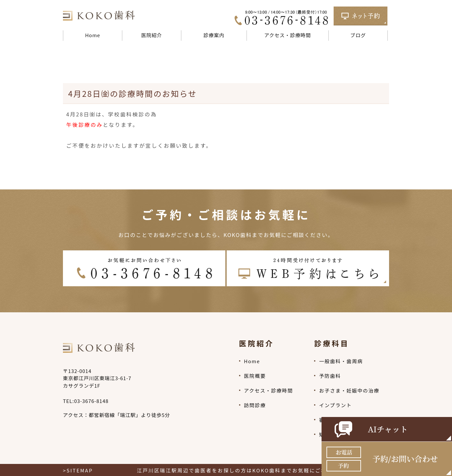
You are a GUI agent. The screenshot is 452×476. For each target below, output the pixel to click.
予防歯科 (330, 376)
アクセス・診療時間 (287, 35)
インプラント (335, 405)
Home (93, 35)
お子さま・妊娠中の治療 (349, 390)
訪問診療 (255, 405)
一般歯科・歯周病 (341, 361)
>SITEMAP (78, 470)
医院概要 (255, 376)
